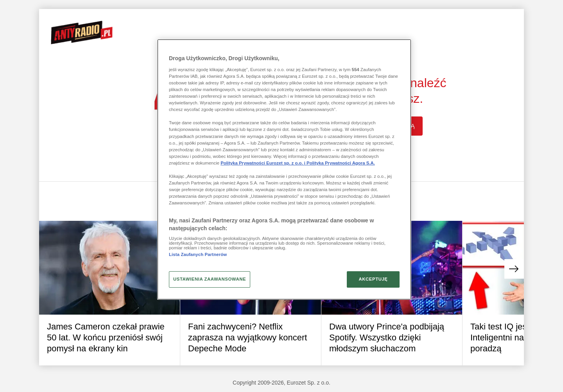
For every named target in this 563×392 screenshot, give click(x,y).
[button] (514, 269)
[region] (284, 169)
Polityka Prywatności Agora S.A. (341, 163)
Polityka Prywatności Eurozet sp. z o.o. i (264, 163)
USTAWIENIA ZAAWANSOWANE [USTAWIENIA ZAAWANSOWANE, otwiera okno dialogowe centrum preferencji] (210, 279)
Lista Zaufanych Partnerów (198, 254)
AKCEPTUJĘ (373, 279)
